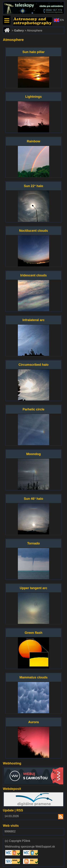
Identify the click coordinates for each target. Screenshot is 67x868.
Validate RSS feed (30, 860)
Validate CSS (30, 850)
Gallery (19, 31)
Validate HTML (9, 852)
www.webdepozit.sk (16, 794)
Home (7, 28)
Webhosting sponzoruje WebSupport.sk (30, 847)
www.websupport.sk (16, 768)
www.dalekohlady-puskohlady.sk (23, 3)
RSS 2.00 (59, 817)
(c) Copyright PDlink (18, 841)
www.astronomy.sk (25, 19)
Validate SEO (12, 859)
